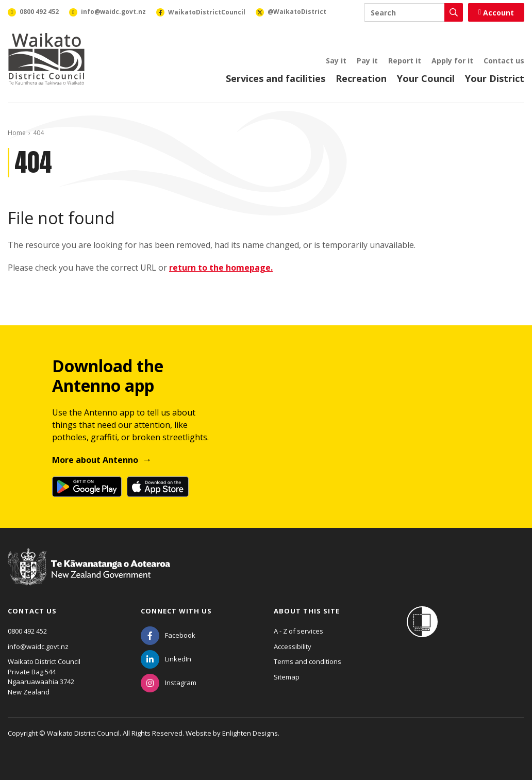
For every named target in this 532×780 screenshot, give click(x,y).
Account (496, 13)
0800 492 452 (27, 631)
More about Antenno (95, 460)
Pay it (367, 61)
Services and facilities (276, 78)
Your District (495, 78)
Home (17, 133)
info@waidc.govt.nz (38, 646)
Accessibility (293, 646)
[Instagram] (169, 683)
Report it (405, 61)
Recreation (361, 78)
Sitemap (287, 677)
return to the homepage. (221, 268)
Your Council (426, 78)
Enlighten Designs (250, 733)
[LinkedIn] (166, 659)
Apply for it (452, 61)
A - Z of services (298, 631)
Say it (336, 61)
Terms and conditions (307, 661)
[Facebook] (168, 635)
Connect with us (176, 611)
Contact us (504, 61)
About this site (307, 611)
